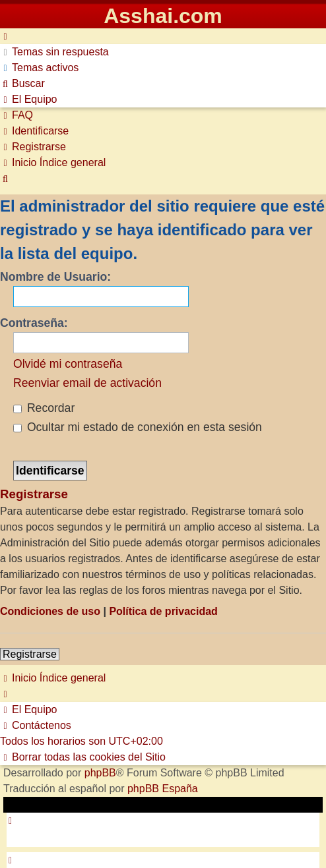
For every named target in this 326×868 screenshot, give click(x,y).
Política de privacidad (163, 611)
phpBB (100, 773)
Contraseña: (34, 323)
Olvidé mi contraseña (68, 364)
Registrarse (30, 654)
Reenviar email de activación (87, 383)
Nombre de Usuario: (55, 277)
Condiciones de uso (50, 611)
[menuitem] (54, 52)
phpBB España (163, 789)
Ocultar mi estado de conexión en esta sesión (138, 427)
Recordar (44, 408)
